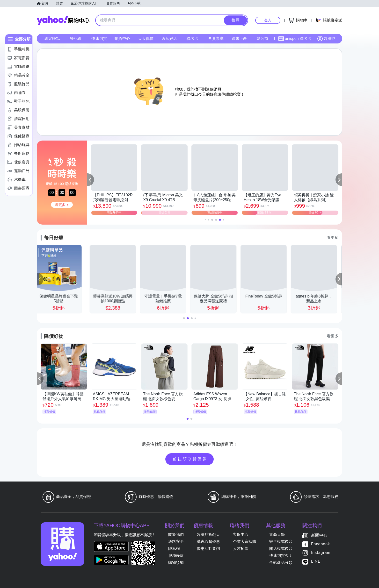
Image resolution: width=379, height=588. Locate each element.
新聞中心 (319, 535)
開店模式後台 (281, 549)
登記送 (76, 39)
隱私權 (174, 549)
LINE (316, 561)
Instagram (321, 553)
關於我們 (176, 535)
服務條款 (176, 556)
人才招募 (241, 549)
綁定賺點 (52, 39)
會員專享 (216, 39)
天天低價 (146, 39)
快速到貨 (99, 39)
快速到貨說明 (281, 556)
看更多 (333, 237)
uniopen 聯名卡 (295, 39)
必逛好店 (169, 39)
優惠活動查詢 (208, 549)
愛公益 (262, 39)
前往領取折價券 (190, 459)
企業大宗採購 (245, 542)
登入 (268, 20)
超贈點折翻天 (208, 535)
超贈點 (326, 39)
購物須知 (176, 563)
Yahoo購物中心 (63, 20)
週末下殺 (239, 39)
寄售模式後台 (281, 542)
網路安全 (176, 542)
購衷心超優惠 (208, 542)
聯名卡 (192, 39)
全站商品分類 (281, 563)
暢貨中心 (122, 39)
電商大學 (277, 535)
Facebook (321, 544)
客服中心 (241, 535)
